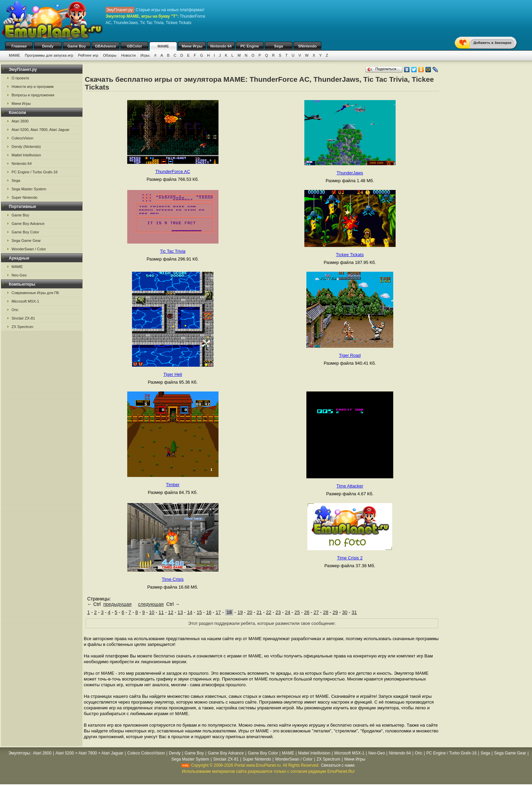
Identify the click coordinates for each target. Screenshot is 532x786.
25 (297, 612)
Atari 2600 (20, 121)
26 (307, 612)
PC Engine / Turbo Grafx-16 (35, 172)
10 (152, 612)
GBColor (134, 46)
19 (240, 612)
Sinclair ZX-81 (23, 318)
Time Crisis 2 (350, 558)
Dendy (48, 46)
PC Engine (250, 46)
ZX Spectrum (22, 327)
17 (218, 612)
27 (316, 612)
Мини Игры (192, 46)
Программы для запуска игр (49, 55)
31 (354, 612)
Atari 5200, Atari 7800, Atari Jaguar (41, 130)
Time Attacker (350, 486)
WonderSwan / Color (29, 249)
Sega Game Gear (26, 241)
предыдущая (117, 604)
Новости (128, 55)
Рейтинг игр (88, 55)
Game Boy (77, 46)
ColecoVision (22, 138)
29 (335, 612)
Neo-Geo (19, 275)
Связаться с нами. (338, 765)
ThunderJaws (350, 173)
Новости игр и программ (33, 87)
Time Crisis (173, 579)
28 (326, 612)
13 (180, 612)
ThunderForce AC (173, 171)
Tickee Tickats (350, 255)
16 (209, 612)
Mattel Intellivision (26, 155)
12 (171, 612)
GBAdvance (106, 46)
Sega (279, 46)
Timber (173, 485)
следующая (151, 604)
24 (288, 612)
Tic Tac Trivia (173, 251)
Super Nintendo (24, 197)
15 (199, 612)
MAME (163, 46)
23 (278, 612)
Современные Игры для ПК (35, 293)
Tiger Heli (173, 374)
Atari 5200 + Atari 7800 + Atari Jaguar (89, 753)
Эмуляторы (19, 753)
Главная (19, 46)
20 (250, 612)
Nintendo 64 (221, 46)
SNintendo (308, 46)
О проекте (20, 78)
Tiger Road (350, 355)
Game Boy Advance (28, 224)
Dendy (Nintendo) (26, 147)
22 (269, 612)
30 (345, 612)
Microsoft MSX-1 (25, 301)
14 (190, 612)
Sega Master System (29, 189)
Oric (15, 310)
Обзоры (110, 55)
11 (161, 612)
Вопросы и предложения (33, 95)
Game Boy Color (25, 232)
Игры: (145, 55)
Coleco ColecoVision (146, 753)
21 (259, 612)
